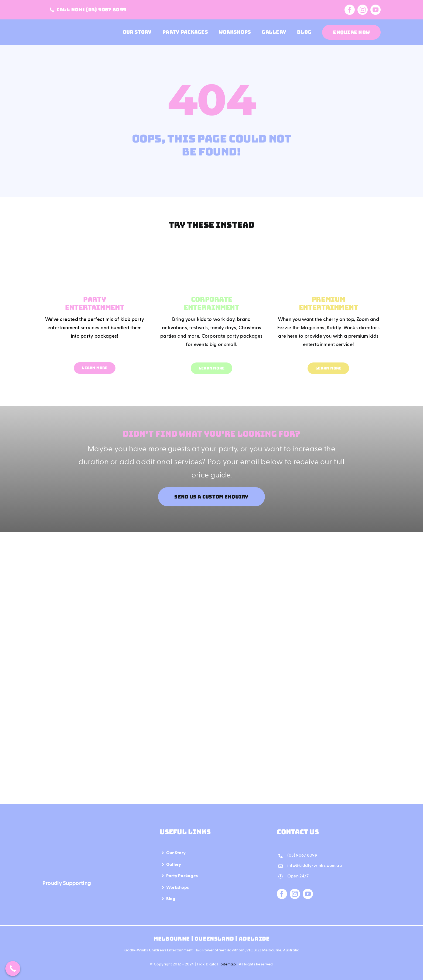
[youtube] (376, 10)
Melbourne (172, 939)
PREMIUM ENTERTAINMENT (328, 303)
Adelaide (254, 939)
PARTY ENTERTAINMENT (95, 303)
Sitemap (228, 964)
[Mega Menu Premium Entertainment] (328, 244)
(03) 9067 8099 (302, 856)
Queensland (214, 939)
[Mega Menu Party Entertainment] (95, 244)
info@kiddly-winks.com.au (315, 866)
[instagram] (363, 10)
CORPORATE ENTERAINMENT (211, 303)
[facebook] (350, 10)
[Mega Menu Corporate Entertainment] (211, 244)
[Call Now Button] (13, 969)
